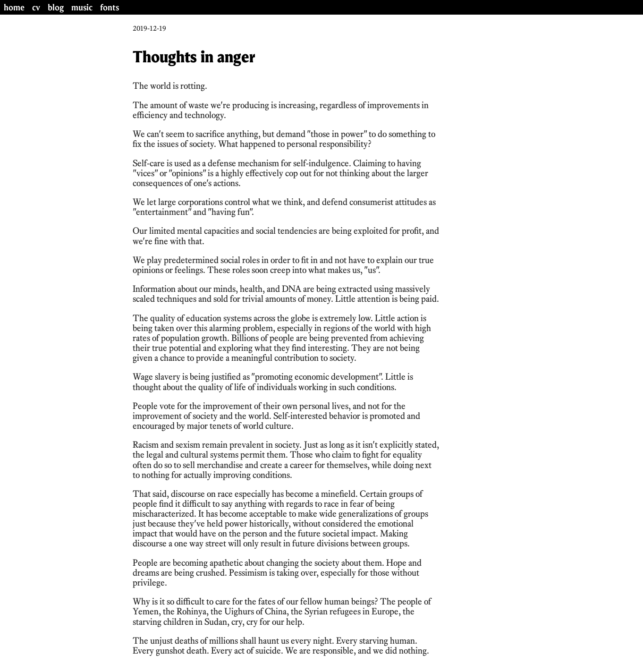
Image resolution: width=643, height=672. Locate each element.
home (14, 7)
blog (56, 7)
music (82, 7)
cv (36, 7)
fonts (110, 7)
